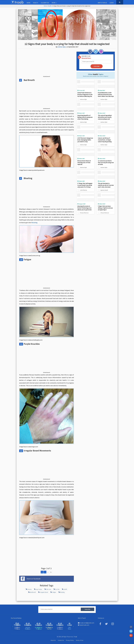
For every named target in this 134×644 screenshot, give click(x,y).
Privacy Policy (70, 640)
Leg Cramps (38, 589)
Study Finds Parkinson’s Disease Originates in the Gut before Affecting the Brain (85, 95)
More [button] (54, 3)
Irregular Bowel (43, 592)
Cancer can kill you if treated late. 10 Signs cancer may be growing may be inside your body (105, 141)
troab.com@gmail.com (86, 623)
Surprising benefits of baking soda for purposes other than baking (85, 117)
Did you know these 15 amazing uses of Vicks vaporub (84, 163)
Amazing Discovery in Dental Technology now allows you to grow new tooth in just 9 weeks (84, 209)
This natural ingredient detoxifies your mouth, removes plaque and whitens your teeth (105, 118)
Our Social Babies (16, 618)
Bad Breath (32, 592)
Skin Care (48, 589)
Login (112, 3)
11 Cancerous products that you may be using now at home (106, 163)
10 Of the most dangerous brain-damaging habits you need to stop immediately (85, 141)
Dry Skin (57, 589)
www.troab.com (84, 625)
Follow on (101, 618)
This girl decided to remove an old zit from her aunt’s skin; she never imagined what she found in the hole (106, 187)
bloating (35, 223)
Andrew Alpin (62, 47)
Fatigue (53, 592)
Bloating (62, 592)
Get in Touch (82, 618)
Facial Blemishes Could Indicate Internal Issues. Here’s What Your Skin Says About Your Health (106, 95)
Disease (29, 589)
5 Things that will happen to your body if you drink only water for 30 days (85, 185)
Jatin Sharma (83, 190)
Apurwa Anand (104, 190)
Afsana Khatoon (84, 213)
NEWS (29, 3)
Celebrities (45, 3)
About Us (53, 640)
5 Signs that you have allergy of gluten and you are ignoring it (105, 208)
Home (45, 6)
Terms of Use (80, 640)
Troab (75, 637)
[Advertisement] (47, 64)
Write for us (102, 3)
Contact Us (61, 640)
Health (36, 3)
